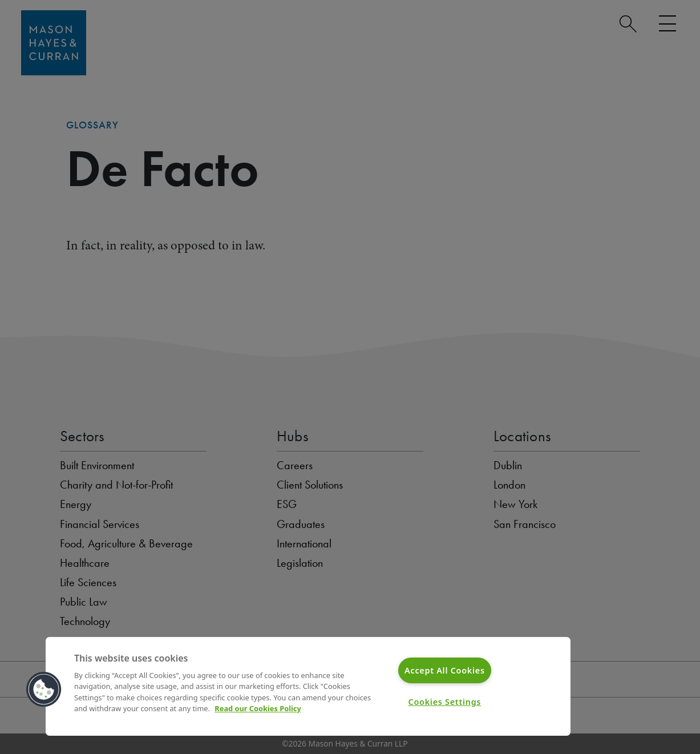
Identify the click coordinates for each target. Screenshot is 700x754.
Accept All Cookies (445, 670)
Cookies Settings (445, 702)
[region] (308, 686)
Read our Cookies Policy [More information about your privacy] (258, 708)
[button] (44, 690)
